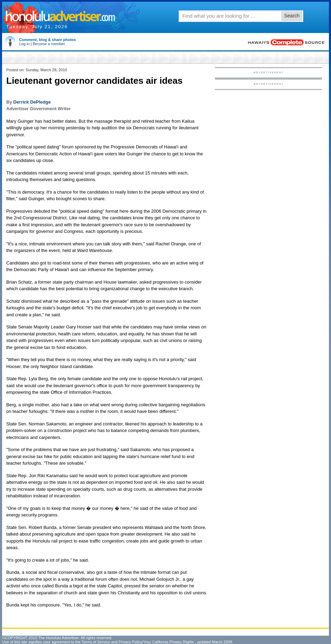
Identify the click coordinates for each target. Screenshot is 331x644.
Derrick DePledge (32, 102)
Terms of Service (96, 642)
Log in (24, 44)
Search (292, 16)
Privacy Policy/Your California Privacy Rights (156, 642)
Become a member (49, 44)
